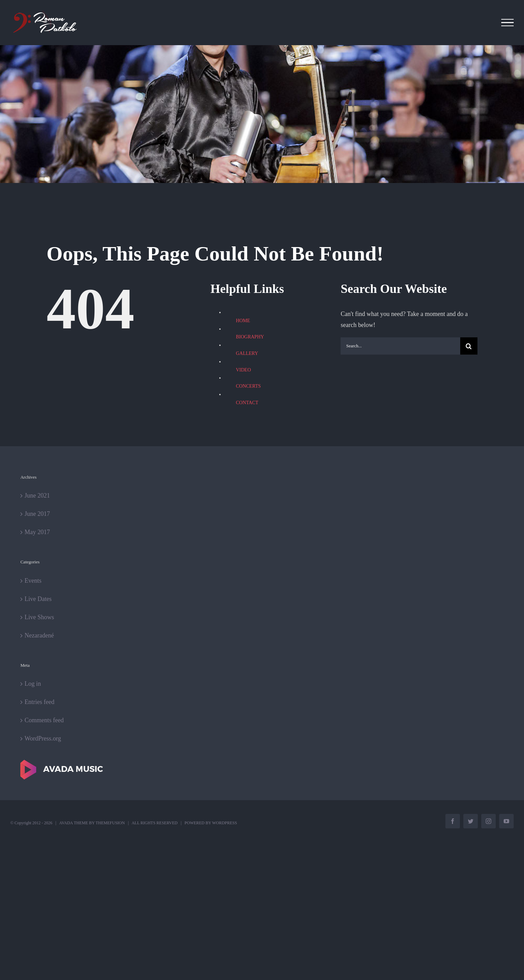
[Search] (469, 346)
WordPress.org (43, 738)
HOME (243, 321)
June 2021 (37, 496)
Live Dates (38, 599)
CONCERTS (248, 386)
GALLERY (247, 353)
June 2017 (37, 514)
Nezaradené (39, 635)
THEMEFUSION (110, 823)
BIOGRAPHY (250, 337)
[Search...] (400, 346)
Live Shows (39, 617)
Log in (33, 684)
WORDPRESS (224, 823)
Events (33, 581)
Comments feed (44, 720)
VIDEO (243, 370)
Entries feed (39, 702)
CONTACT (247, 403)
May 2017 (37, 532)
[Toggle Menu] (508, 23)
